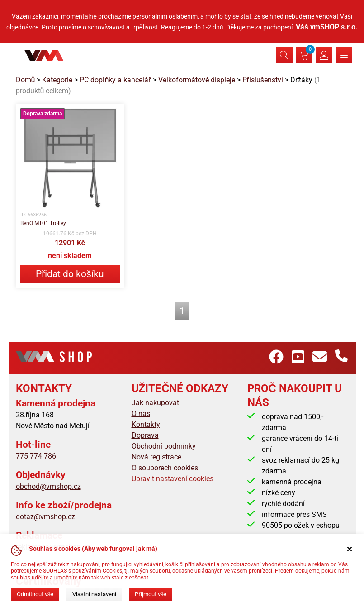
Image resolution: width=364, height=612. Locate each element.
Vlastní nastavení (94, 594)
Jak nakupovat (155, 403)
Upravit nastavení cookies (173, 479)
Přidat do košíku (70, 274)
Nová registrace (156, 457)
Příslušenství (263, 80)
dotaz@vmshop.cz (45, 517)
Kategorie (57, 80)
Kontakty (146, 424)
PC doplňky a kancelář (115, 80)
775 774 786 (36, 456)
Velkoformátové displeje (197, 80)
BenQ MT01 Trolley (43, 223)
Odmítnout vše (35, 594)
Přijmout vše (151, 594)
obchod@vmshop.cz (48, 486)
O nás (141, 414)
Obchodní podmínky (164, 446)
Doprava (145, 435)
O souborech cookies (165, 468)
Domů (26, 80)
